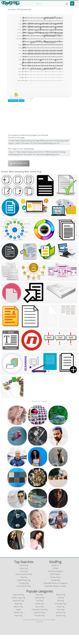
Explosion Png (39, 622)
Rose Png (18, 613)
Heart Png (18, 625)
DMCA (22, 101)
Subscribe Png (18, 604)
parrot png (24, 574)
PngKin (18, 619)
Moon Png (39, 616)
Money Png (61, 604)
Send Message (13, 101)
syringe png (24, 592)
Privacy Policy (55, 586)
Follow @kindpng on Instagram (55, 592)
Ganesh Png (61, 622)
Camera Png (39, 607)
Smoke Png (39, 613)
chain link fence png (24, 583)
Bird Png (61, 610)
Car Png (61, 607)
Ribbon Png (18, 616)
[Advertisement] (39, 118)
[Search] (67, 4)
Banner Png (61, 625)
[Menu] (72, 3)
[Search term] (51, 4)
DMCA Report (55, 583)
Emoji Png (61, 616)
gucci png (24, 580)
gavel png (24, 577)
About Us (55, 574)
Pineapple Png (61, 613)
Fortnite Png (39, 625)
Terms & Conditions (55, 580)
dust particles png (24, 595)
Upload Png (55, 589)
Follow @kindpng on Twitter (55, 595)
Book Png (61, 619)
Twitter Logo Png (18, 607)
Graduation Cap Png (39, 619)
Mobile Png (18, 622)
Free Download (19, 163)
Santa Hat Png (18, 610)
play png (24, 586)
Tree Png (39, 610)
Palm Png (39, 604)
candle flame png (24, 589)
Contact (55, 577)
